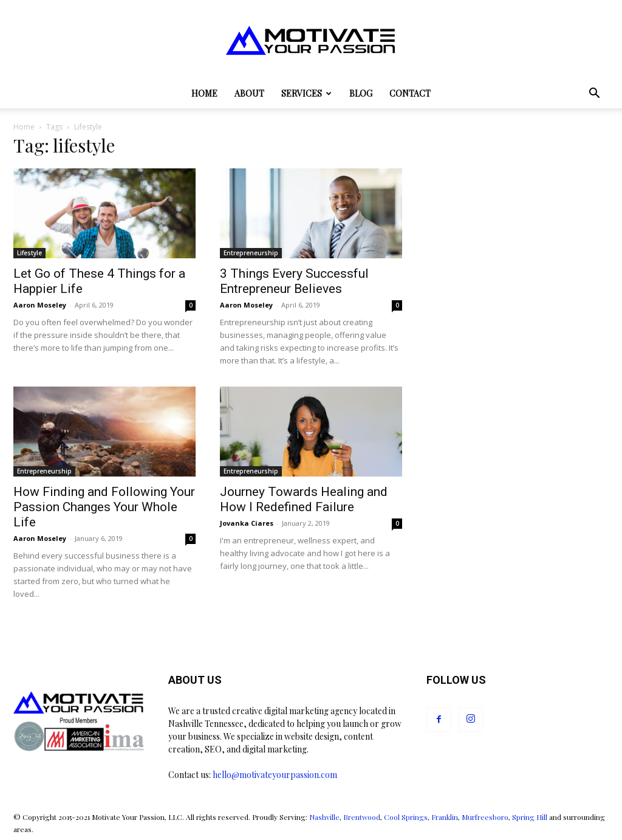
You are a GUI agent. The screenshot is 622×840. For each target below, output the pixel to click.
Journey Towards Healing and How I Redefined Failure (304, 499)
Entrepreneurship (251, 253)
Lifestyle (29, 253)
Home (204, 93)
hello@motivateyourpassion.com (275, 775)
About (249, 93)
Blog (361, 93)
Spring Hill (530, 817)
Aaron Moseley (40, 305)
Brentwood (362, 817)
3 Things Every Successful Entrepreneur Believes (294, 281)
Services (306, 93)
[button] (594, 95)
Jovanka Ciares (247, 523)
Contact (410, 93)
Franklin (445, 817)
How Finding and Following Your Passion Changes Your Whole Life (104, 507)
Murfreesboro (485, 817)
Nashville (324, 817)
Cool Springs (406, 817)
